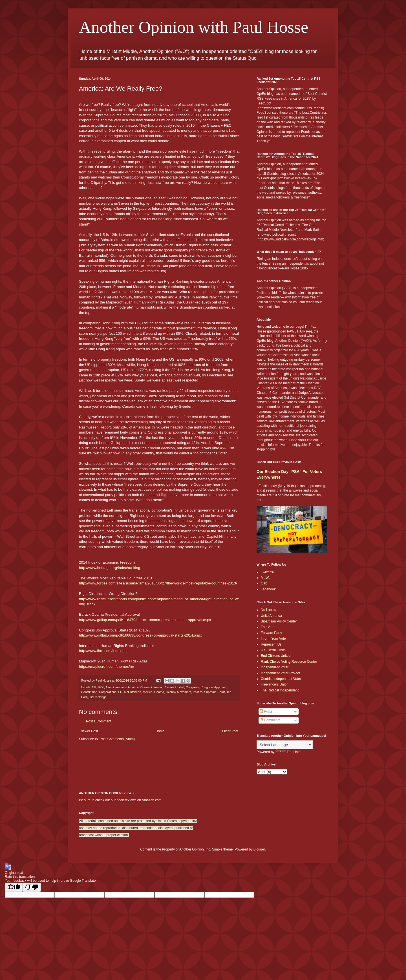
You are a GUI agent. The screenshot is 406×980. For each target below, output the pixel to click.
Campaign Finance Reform (131, 687)
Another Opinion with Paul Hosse (194, 27)
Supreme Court (214, 692)
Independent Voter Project (280, 673)
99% (101, 687)
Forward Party (271, 633)
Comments (270, 720)
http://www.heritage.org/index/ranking (110, 568)
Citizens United (174, 687)
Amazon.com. (152, 800)
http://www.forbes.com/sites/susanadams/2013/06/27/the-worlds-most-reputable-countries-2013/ (158, 583)
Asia (108, 687)
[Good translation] (14, 887)
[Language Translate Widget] (285, 745)
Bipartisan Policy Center (279, 621)
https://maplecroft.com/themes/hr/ (107, 667)
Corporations (108, 692)
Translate (288, 752)
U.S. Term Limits (273, 650)
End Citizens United (276, 656)
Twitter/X (267, 572)
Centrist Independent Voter (281, 679)
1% (94, 687)
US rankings (98, 697)
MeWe (266, 578)
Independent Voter (275, 667)
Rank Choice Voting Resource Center (289, 662)
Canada (157, 687)
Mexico (147, 692)
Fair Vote (268, 627)
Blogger (259, 849)
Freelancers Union (275, 684)
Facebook (268, 589)
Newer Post (89, 731)
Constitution (89, 692)
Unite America (271, 616)
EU (120, 692)
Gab (264, 583)
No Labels (268, 610)
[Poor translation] (32, 887)
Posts (266, 711)
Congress (192, 687)
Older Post (230, 731)
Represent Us (271, 644)
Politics (198, 692)
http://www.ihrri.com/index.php (104, 651)
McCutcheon (133, 692)
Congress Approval (213, 687)
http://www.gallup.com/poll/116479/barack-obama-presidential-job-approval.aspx (145, 620)
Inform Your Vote (273, 639)
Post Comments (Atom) (117, 739)
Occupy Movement (178, 692)
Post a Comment (99, 721)
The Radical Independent (280, 690)
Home (160, 731)
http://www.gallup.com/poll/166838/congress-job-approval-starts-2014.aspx (140, 635)
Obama (159, 692)
